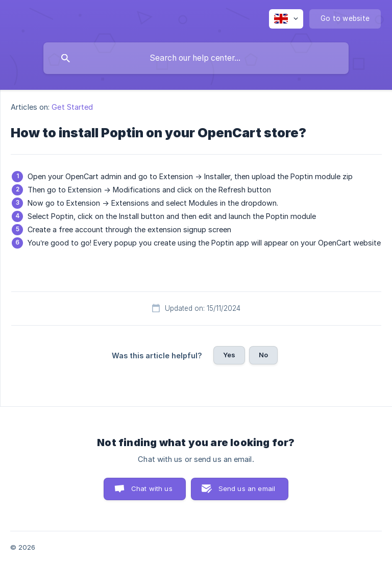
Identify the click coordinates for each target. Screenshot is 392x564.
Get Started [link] (72, 107)
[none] (286, 19)
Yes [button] (229, 355)
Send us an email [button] (247, 488)
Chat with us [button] (152, 488)
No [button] (263, 355)
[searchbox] (196, 58)
